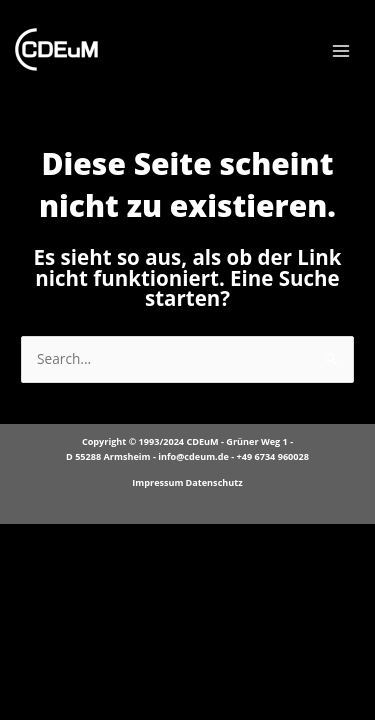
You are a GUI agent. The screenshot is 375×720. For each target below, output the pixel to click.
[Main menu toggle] (341, 51)
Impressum (157, 482)
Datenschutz (214, 482)
